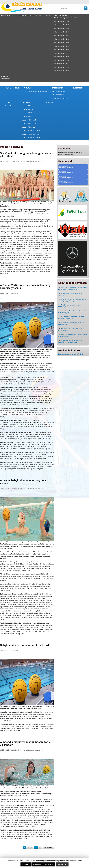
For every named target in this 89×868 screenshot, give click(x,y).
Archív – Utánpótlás (28, 127)
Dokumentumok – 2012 (61, 71)
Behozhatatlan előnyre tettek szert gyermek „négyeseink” (71, 318)
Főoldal (7, 88)
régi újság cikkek (9, 16)
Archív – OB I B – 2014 (29, 113)
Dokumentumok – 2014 (61, 64)
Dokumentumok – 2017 (61, 53)
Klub (17, 88)
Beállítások (49, 864)
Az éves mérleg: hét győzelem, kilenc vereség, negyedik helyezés (72, 300)
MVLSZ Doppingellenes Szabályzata (66, 18)
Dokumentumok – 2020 (61, 43)
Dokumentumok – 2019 (61, 46)
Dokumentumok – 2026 (61, 21)
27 (40, 848)
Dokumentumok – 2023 (61, 32)
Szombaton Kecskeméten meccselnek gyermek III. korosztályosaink (72, 341)
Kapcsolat (6, 77)
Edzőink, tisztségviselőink (31, 16)
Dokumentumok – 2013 (61, 67)
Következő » (49, 848)
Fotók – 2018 (8, 106)
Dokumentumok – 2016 (61, 57)
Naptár (48, 16)
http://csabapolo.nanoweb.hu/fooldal (70, 354)
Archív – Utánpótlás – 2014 (31, 134)
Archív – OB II (26, 116)
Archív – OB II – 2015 (29, 120)
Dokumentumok (60, 16)
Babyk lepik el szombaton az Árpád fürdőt (26, 645)
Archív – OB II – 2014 (29, 124)
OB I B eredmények (59, 91)
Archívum (26, 103)
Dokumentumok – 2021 (61, 39)
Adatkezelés (5, 79)
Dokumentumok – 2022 (61, 35)
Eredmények (57, 88)
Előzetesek (78, 88)
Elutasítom (37, 864)
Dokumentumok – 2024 (61, 28)
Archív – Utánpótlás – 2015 (31, 131)
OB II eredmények (58, 95)
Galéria (7, 103)
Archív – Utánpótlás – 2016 (31, 138)
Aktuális (28, 88)
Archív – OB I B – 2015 (29, 109)
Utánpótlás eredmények (60, 98)
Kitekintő (49, 103)
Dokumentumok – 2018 (61, 50)
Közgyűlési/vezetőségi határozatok (36, 91)
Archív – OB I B (27, 106)
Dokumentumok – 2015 (61, 60)
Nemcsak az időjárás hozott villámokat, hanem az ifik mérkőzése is (73, 288)
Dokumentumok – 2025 (61, 25)
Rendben (26, 864)
